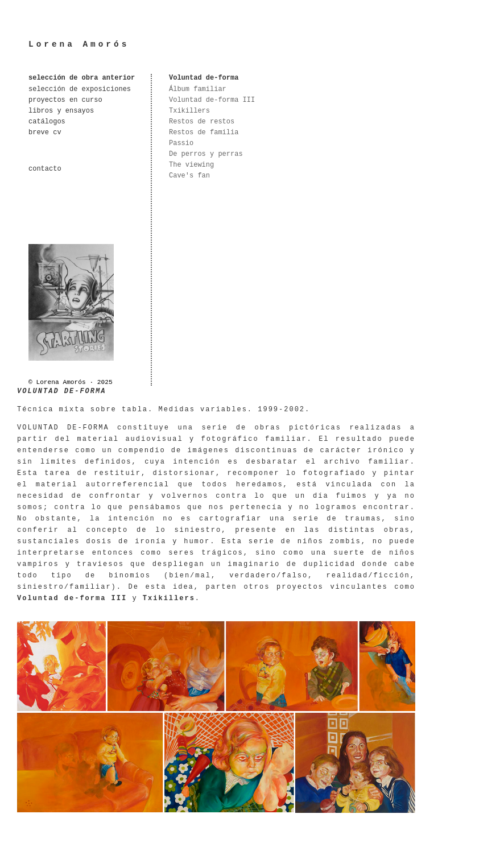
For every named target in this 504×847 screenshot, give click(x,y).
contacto (45, 169)
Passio (181, 143)
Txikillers (189, 111)
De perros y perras (206, 154)
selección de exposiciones (80, 89)
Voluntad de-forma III (212, 100)
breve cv (45, 133)
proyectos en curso (65, 100)
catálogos (47, 122)
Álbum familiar (198, 89)
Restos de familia (204, 133)
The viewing (191, 165)
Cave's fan (189, 176)
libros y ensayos (61, 111)
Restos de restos (202, 122)
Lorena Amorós (79, 44)
